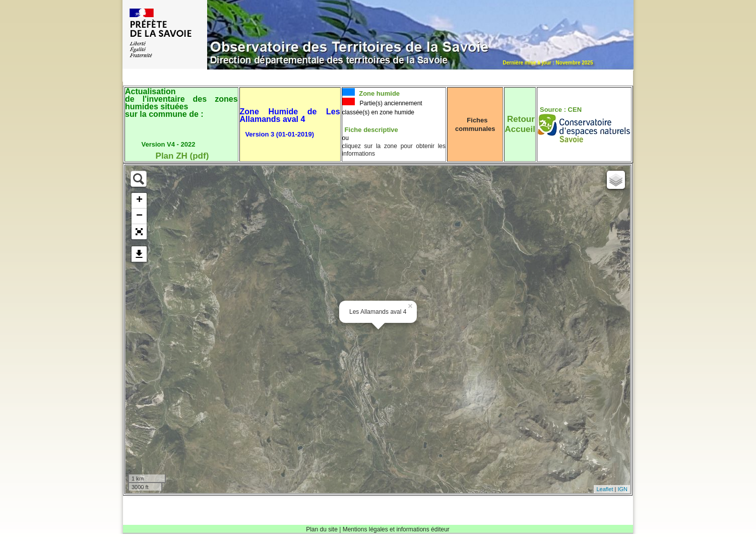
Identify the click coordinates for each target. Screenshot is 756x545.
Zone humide (379, 93)
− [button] (139, 216)
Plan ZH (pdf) (182, 156)
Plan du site (322, 529)
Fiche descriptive (371, 130)
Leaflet (605, 489)
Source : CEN (561, 110)
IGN (622, 489)
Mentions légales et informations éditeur (396, 529)
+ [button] (139, 200)
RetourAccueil (520, 124)
